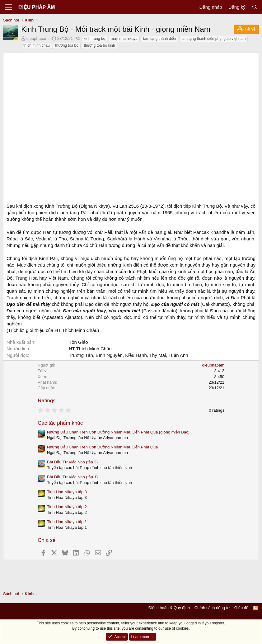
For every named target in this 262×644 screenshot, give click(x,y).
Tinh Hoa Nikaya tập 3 (67, 492)
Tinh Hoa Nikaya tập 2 (67, 507)
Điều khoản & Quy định (169, 608)
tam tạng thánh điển (160, 39)
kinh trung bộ (95, 39)
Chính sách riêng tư (212, 608)
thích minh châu (37, 45)
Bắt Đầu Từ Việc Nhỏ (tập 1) (72, 477)
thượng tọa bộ (67, 45)
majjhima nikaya (124, 39)
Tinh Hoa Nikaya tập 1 (67, 522)
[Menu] (9, 7)
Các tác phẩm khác (60, 423)
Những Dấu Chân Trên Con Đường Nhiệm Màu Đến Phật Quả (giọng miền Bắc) (118, 432)
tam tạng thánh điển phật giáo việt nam (214, 39)
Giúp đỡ (241, 608)
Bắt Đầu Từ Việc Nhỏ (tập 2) (72, 462)
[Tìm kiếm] (255, 7)
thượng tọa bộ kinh (100, 45)
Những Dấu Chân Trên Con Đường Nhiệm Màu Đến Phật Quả (102, 447)
